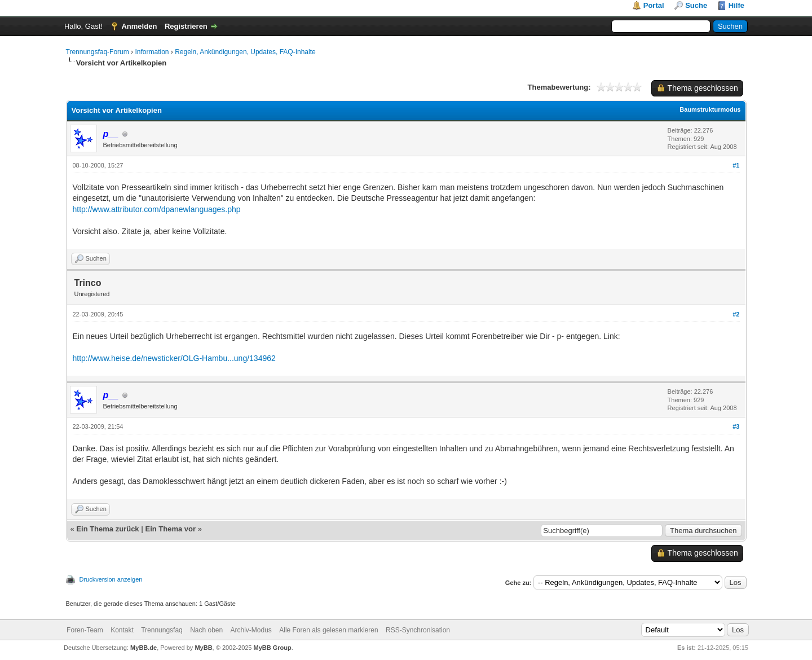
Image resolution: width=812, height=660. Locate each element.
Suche (696, 5)
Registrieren (186, 26)
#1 (736, 165)
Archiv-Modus (251, 630)
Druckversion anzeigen (111, 579)
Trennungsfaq (162, 630)
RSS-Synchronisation (418, 630)
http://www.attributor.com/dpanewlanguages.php (157, 209)
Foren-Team (85, 630)
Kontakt (122, 630)
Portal (654, 5)
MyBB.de (144, 648)
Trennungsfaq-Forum (98, 52)
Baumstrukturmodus (710, 109)
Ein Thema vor (170, 529)
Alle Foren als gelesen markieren (328, 630)
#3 (736, 426)
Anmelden (139, 26)
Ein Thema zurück (107, 529)
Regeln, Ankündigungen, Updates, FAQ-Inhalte (245, 52)
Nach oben (206, 630)
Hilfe (736, 5)
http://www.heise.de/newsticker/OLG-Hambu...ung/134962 (174, 358)
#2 (736, 314)
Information (152, 52)
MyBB (203, 648)
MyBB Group (273, 648)
